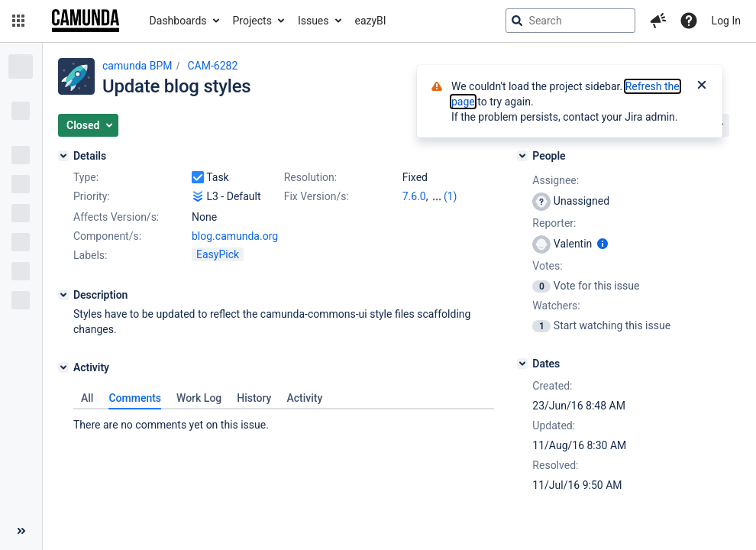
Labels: (90, 255)
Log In (726, 21)
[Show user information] (603, 244)
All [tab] (87, 398)
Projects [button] (252, 21)
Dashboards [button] (178, 21)
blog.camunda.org (235, 236)
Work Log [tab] (199, 398)
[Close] (702, 86)
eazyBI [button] (371, 21)
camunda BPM (137, 66)
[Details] (63, 156)
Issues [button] (313, 21)
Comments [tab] (135, 398)
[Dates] (522, 364)
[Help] (689, 21)
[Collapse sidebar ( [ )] (21, 531)
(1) (451, 196)
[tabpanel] (284, 421)
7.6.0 (414, 196)
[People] (522, 156)
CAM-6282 (212, 66)
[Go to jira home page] (86, 21)
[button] (18, 21)
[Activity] (63, 367)
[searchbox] (570, 21)
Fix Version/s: (317, 196)
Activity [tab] (304, 398)
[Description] (63, 295)
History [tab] (254, 398)
